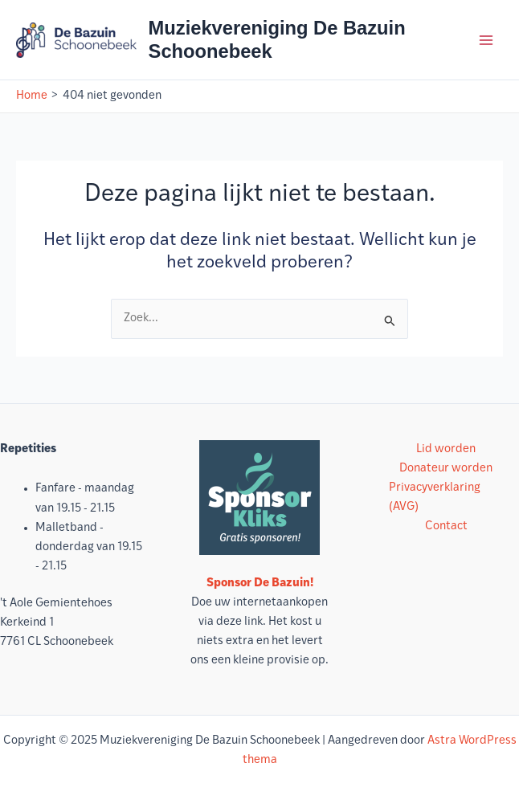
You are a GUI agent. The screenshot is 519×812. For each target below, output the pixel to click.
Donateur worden (446, 469)
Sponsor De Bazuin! (260, 583)
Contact (446, 526)
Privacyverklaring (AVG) (435, 498)
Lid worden (446, 449)
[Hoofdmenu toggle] (486, 40)
